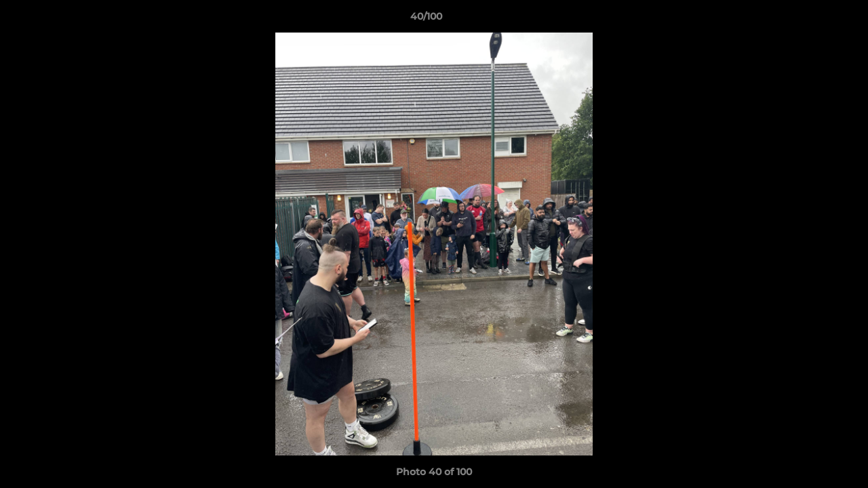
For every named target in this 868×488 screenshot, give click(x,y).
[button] (811, 20)
